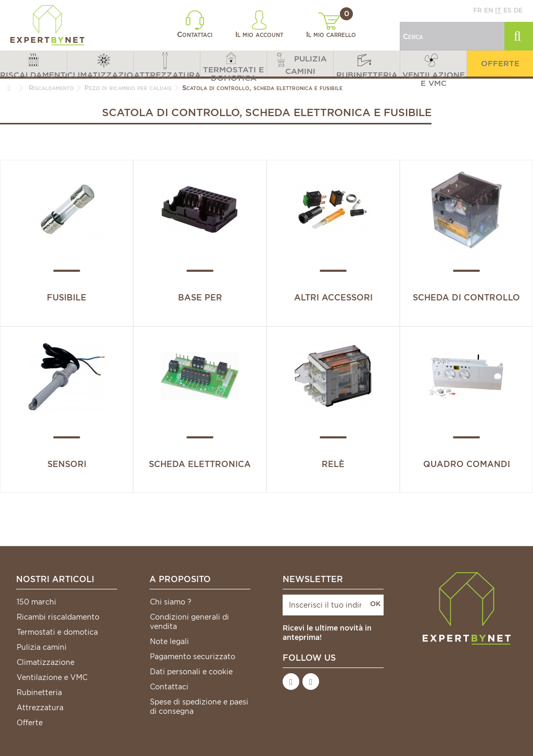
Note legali (169, 641)
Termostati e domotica (57, 632)
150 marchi (36, 602)
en (488, 10)
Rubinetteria (39, 692)
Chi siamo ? (171, 602)
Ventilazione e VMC (52, 677)
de (518, 10)
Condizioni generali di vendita (189, 622)
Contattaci (195, 24)
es (507, 10)
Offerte (30, 723)
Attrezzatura (40, 708)
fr (478, 10)
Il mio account (259, 24)
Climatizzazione (46, 662)
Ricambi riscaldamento (58, 617)
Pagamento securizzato (193, 657)
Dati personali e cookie (191, 672)
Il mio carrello (331, 26)
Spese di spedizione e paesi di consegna (199, 707)
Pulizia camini (42, 647)
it (498, 10)
